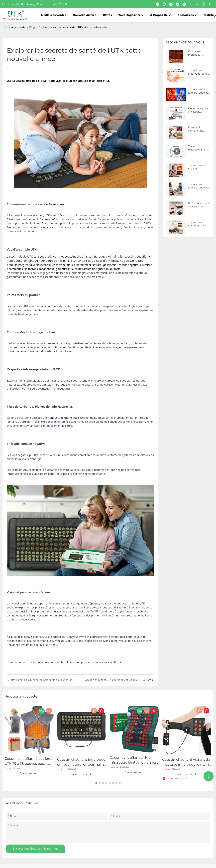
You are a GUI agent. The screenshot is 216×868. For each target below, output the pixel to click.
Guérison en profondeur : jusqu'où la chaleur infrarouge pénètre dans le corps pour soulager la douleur (199, 53)
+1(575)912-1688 (56, 4)
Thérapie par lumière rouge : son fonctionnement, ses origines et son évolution (199, 186)
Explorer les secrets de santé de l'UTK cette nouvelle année (73, 27)
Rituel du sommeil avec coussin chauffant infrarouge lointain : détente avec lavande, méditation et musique (200, 205)
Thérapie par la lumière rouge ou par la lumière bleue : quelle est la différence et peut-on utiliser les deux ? (199, 91)
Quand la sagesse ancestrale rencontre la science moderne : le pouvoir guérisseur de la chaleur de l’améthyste (199, 110)
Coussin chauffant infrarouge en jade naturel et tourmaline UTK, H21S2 (82, 762)
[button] (215, 15)
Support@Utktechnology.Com (23, 4)
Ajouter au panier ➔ (29, 773)
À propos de (18, 27)
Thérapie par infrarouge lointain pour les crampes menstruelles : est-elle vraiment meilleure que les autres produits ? (199, 72)
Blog (32, 27)
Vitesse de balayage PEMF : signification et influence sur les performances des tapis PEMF (199, 148)
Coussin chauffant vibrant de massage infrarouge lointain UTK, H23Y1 (186, 762)
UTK (5, 27)
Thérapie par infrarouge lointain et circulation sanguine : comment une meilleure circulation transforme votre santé (199, 224)
